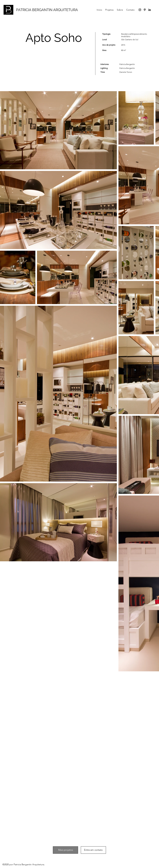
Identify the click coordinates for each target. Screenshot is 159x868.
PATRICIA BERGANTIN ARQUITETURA (47, 10)
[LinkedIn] (150, 10)
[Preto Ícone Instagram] (140, 10)
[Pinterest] (145, 10)
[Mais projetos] (65, 850)
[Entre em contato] (93, 850)
